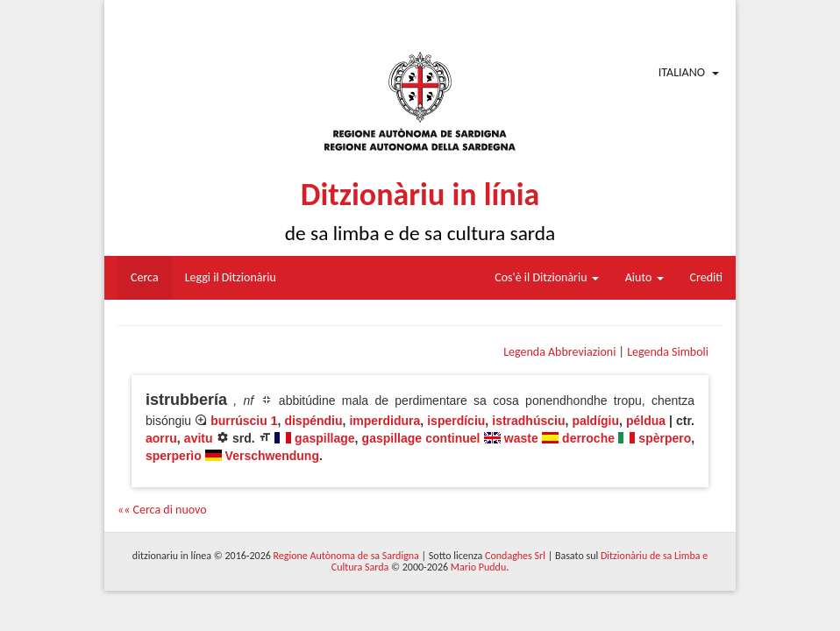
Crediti (707, 277)
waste (521, 438)
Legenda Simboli (668, 352)
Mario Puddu (478, 567)
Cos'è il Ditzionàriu (546, 277)
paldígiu (595, 421)
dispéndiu (313, 421)
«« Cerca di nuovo (162, 510)
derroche (588, 438)
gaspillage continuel (421, 438)
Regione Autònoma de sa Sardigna (346, 556)
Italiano (682, 72)
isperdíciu (456, 421)
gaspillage (324, 438)
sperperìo (174, 456)
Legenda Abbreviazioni (559, 352)
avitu (199, 438)
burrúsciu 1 (244, 421)
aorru (161, 438)
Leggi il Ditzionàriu (231, 277)
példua (646, 421)
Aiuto (644, 277)
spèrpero (665, 438)
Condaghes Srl (515, 556)
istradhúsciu (528, 421)
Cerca (145, 277)
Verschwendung (272, 456)
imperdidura (384, 421)
